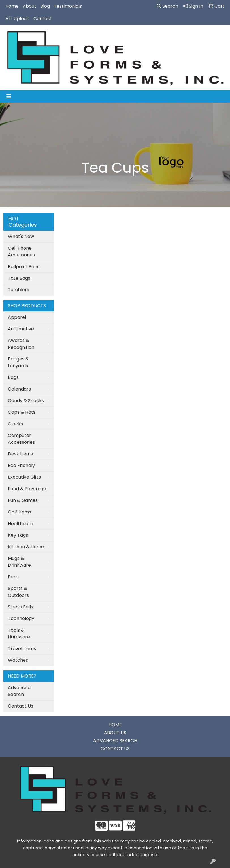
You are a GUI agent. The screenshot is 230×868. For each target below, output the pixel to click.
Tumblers (19, 290)
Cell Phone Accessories (21, 252)
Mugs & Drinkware (19, 562)
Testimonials (68, 6)
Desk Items (20, 454)
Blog (45, 6)
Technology (21, 618)
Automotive (21, 329)
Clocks (15, 424)
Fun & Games (23, 500)
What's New (21, 236)
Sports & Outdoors (18, 592)
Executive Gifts (24, 477)
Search (167, 6)
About (29, 6)
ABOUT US (115, 733)
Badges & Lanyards (18, 362)
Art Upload (17, 19)
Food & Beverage (27, 489)
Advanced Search (19, 691)
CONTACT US (115, 749)
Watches (18, 660)
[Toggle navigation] (9, 96)
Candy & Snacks (26, 401)
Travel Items (22, 649)
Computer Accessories (21, 439)
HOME (115, 725)
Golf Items (20, 512)
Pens (13, 577)
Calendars (19, 389)
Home (12, 6)
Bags (13, 377)
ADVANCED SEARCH (115, 741)
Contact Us (21, 706)
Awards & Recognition (21, 344)
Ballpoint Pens (24, 267)
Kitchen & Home (26, 547)
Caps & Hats (22, 412)
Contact (43, 19)
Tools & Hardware (19, 634)
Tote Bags (19, 278)
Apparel (17, 317)
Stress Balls (21, 607)
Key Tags (18, 535)
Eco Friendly (21, 465)
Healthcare (21, 524)
